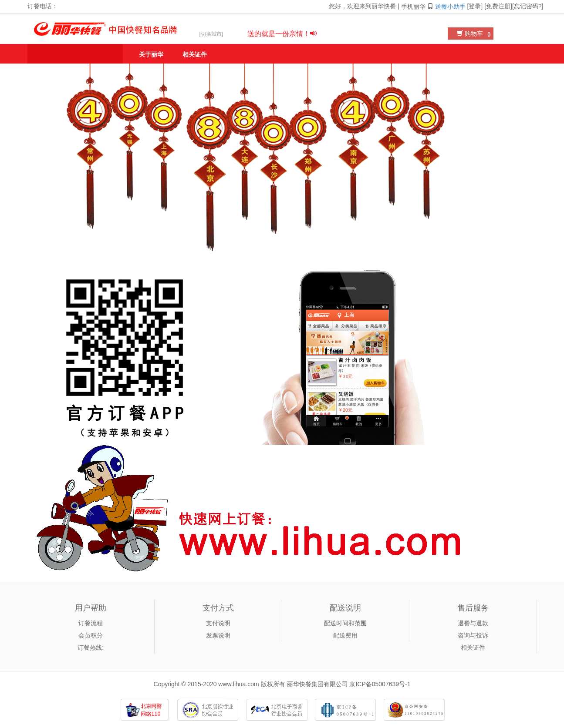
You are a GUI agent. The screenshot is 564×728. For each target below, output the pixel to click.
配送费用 (345, 635)
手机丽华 (418, 7)
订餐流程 (91, 623)
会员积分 (91, 635)
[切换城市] (211, 34)
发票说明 (218, 635)
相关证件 (195, 54)
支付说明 (218, 623)
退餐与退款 (473, 623)
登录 (475, 6)
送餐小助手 (450, 7)
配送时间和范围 (345, 623)
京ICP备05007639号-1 (380, 684)
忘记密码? (528, 6)
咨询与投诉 (473, 635)
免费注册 (498, 6)
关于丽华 (151, 54)
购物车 (475, 34)
